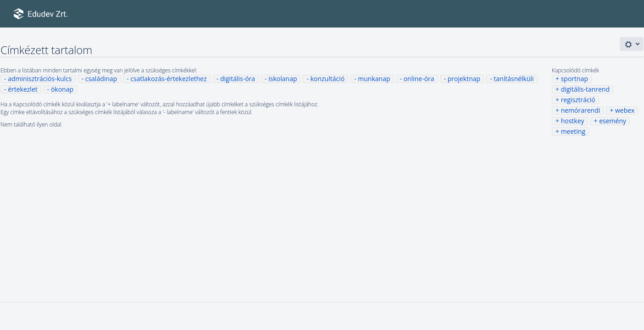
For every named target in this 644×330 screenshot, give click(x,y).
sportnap (575, 79)
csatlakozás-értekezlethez (168, 79)
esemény (613, 121)
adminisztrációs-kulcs (40, 79)
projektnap (464, 79)
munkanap (374, 79)
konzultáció (328, 79)
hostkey (573, 121)
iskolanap (283, 79)
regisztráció (578, 100)
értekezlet (23, 89)
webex (625, 110)
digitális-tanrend (585, 89)
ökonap (62, 89)
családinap (101, 79)
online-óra (419, 79)
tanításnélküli (514, 79)
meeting (573, 131)
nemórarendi (581, 110)
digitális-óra (238, 79)
